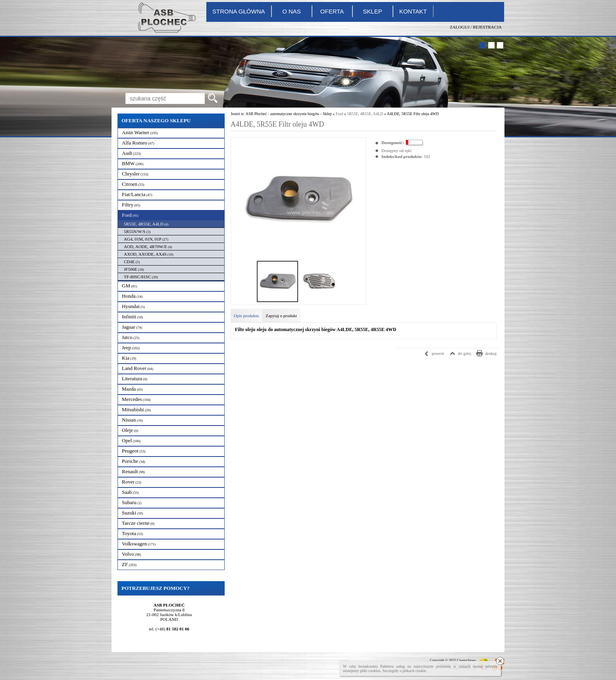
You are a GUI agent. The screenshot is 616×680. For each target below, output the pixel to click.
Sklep (372, 11)
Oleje (130, 430)
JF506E (134, 269)
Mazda (132, 389)
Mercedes (136, 399)
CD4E (132, 262)
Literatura (135, 379)
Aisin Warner (140, 132)
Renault (133, 471)
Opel (131, 440)
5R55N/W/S (137, 231)
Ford (130, 215)
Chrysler (135, 174)
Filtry (131, 205)
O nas (292, 11)
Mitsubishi (136, 409)
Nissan (132, 420)
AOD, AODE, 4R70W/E (148, 247)
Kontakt (413, 11)
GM (129, 286)
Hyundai (133, 306)
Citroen (133, 184)
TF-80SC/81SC (141, 277)
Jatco (131, 337)
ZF (129, 564)
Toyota (132, 533)
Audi (131, 153)
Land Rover (138, 368)
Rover (132, 482)
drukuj (491, 353)
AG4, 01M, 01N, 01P (146, 239)
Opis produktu (246, 316)
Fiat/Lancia (137, 194)
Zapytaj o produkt (281, 316)
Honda (132, 296)
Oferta (332, 11)
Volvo (131, 554)
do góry (465, 353)
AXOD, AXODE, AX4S (149, 254)
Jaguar (132, 327)
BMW (133, 163)
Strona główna (239, 11)
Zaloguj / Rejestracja (476, 27)
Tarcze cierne (138, 523)
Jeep (131, 348)
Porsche (133, 461)
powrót (438, 353)
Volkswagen (139, 544)
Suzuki (132, 513)
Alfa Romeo (138, 143)
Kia (129, 358)
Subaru (132, 502)
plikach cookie (415, 671)
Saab (130, 492)
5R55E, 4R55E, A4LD (146, 224)
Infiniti (132, 317)
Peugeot (134, 451)
